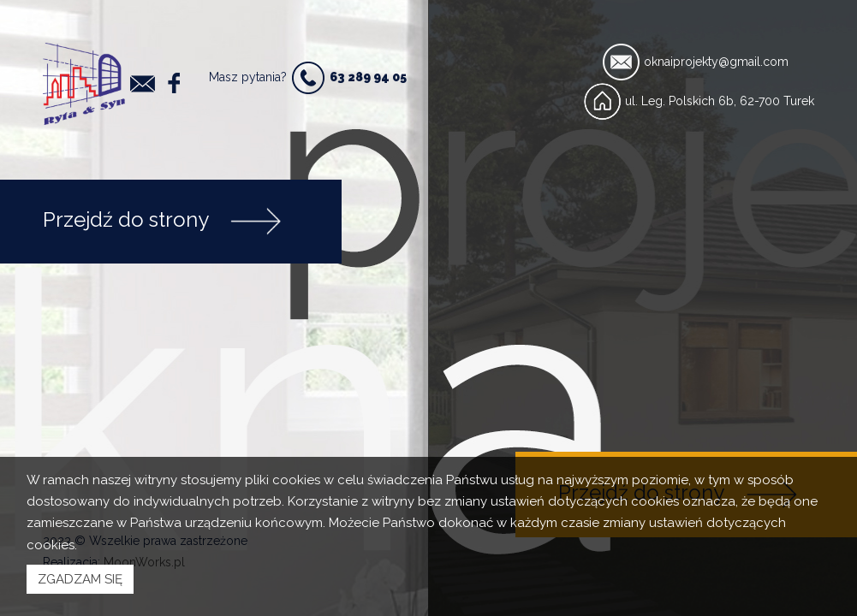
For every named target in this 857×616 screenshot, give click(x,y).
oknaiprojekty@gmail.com (716, 62)
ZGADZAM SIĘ (80, 579)
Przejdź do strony (162, 222)
